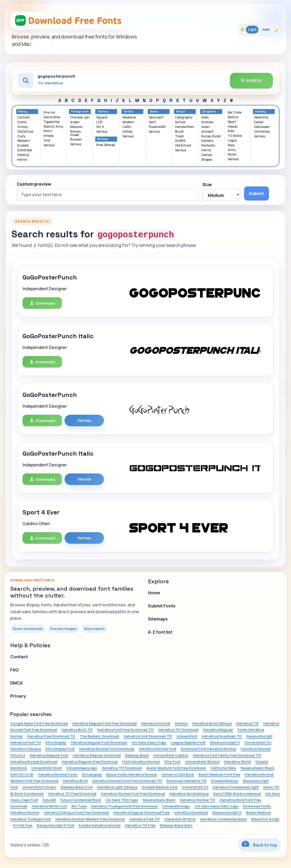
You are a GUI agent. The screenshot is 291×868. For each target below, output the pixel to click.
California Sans (223, 768)
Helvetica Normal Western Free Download (90, 819)
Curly (21, 136)
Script (181, 112)
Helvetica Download (191, 812)
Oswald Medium (225, 781)
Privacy (18, 696)
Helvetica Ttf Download (178, 730)
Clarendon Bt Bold (180, 819)
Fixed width (157, 127)
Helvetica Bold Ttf (77, 730)
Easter (259, 122)
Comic (22, 122)
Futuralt (49, 800)
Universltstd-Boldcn (202, 762)
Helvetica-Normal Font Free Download (133, 794)
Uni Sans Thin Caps (122, 800)
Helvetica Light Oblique (117, 787)
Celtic (127, 127)
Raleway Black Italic (176, 825)
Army (232, 150)
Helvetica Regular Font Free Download (104, 723)
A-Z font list (160, 632)
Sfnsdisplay (92, 774)
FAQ (14, 670)
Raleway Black (137, 755)
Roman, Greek (76, 133)
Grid (47, 141)
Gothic (129, 112)
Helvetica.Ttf (247, 723)
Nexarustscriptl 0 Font (55, 825)
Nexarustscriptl (259, 736)
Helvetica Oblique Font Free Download (76, 812)
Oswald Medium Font (160, 787)
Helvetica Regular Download (97, 755)
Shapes (207, 160)
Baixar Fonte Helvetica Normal (132, 774)
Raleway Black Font (77, 787)
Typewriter (52, 122)
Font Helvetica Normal (141, 762)
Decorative (52, 117)
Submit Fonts (162, 606)
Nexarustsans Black (159, 800)
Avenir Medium (258, 812)
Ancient (207, 132)
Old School (25, 132)
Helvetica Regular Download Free (141, 812)
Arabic (75, 122)
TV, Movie (235, 136)
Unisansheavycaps (82, 768)
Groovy (23, 127)
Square (102, 118)
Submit (256, 193)
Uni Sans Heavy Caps (149, 742)
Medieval (129, 118)
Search (251, 81)
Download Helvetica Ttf (186, 781)
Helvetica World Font (49, 806)
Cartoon (24, 118)
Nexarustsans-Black (257, 768)
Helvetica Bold (75, 781)
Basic (154, 112)
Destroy (23, 155)
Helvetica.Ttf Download (122, 768)
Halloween (262, 127)
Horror (22, 160)
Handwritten (185, 127)
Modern (128, 122)
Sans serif (156, 118)
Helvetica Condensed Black (223, 819)
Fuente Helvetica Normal (100, 825)
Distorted (25, 150)
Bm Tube (79, 806)
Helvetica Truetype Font (31, 819)
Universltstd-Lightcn (171, 755)
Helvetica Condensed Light (236, 787)
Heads (233, 127)
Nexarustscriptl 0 (227, 812)
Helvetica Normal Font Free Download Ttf (127, 781)
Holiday (260, 112)
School (180, 122)
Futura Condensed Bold (81, 800)
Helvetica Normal (156, 723)
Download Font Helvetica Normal (208, 749)
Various (49, 145)
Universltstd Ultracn (39, 787)
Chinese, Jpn (80, 118)
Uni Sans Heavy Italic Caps (216, 806)
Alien (205, 118)
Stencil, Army (53, 127)
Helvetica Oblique (26, 749)
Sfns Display (56, 742)
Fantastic (208, 146)
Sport (232, 122)
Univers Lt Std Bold (178, 774)
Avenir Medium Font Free (219, 774)
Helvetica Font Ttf (26, 742)
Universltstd (187, 736)
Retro (48, 131)
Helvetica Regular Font (49, 755)
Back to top (259, 845)
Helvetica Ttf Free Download (72, 794)
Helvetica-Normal (256, 749)
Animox (181, 723)
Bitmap (103, 139)
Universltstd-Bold (46, 768)
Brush (179, 132)
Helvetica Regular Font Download (99, 742)
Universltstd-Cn (258, 742)
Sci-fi (100, 127)
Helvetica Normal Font (158, 749)
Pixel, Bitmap (106, 145)
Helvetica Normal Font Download (107, 749)
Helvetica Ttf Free (140, 825)
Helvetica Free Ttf (145, 819)
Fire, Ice (49, 113)
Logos (232, 141)
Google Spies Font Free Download (39, 723)
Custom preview (34, 184)
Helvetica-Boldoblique (189, 794)
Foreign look (80, 112)
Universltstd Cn (195, 787)
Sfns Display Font (60, 749)
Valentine (261, 118)
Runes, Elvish (211, 136)
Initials (49, 136)
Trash (179, 136)
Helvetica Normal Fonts (58, 774)
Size (207, 185)
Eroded (23, 146)
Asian (205, 127)
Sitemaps (158, 619)
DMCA (16, 683)
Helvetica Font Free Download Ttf (125, 730)
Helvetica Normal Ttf (197, 800)
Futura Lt (18, 755)
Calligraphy (184, 118)
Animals (207, 122)
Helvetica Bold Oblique (212, 723)
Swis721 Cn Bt (22, 774)
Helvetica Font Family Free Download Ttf (227, 755)
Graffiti (180, 141)
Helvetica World (237, 762)
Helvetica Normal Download (34, 762)
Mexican (76, 127)
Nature (233, 117)
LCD (99, 122)
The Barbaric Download (99, 736)
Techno (103, 112)
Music (232, 155)
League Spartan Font (188, 742)
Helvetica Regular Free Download (90, 762)
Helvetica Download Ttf (222, 736)
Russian (76, 140)
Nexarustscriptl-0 (225, 742)
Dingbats (209, 112)
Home (154, 593)
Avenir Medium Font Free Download (176, 768)
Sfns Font (172, 762)
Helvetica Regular (218, 730)
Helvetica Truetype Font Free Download (124, 806)
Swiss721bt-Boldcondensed (237, 794)
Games (207, 155)
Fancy (23, 112)
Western (24, 141)
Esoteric (207, 141)
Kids (231, 131)
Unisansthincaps (176, 806)
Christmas (262, 132)
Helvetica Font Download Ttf (148, 736)
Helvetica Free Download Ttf (51, 736)
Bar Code (235, 113)
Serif (152, 122)
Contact (19, 657)
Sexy (231, 145)
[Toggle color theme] (259, 30)
